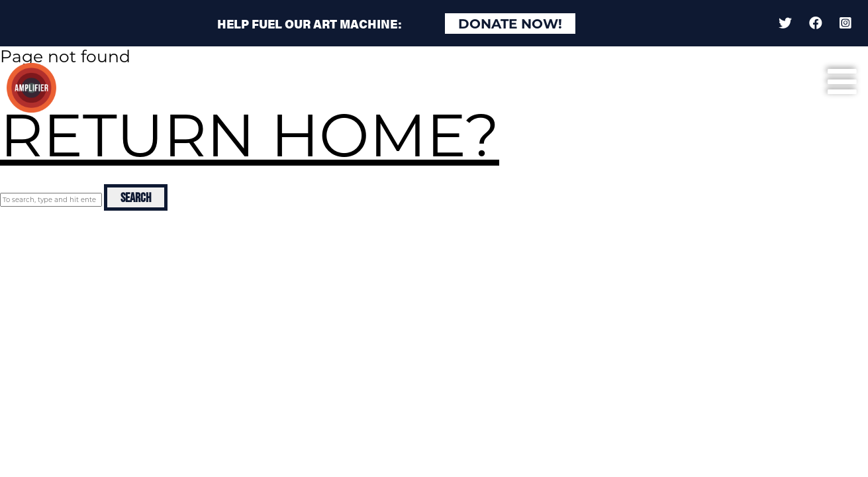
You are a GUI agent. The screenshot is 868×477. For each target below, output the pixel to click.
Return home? (250, 135)
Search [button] (136, 197)
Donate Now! (510, 24)
